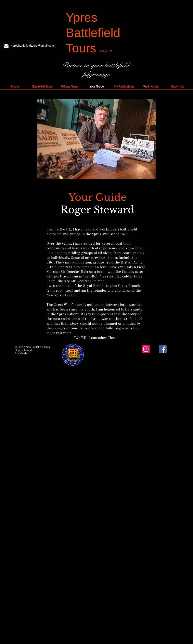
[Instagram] (146, 349)
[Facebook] (163, 349)
